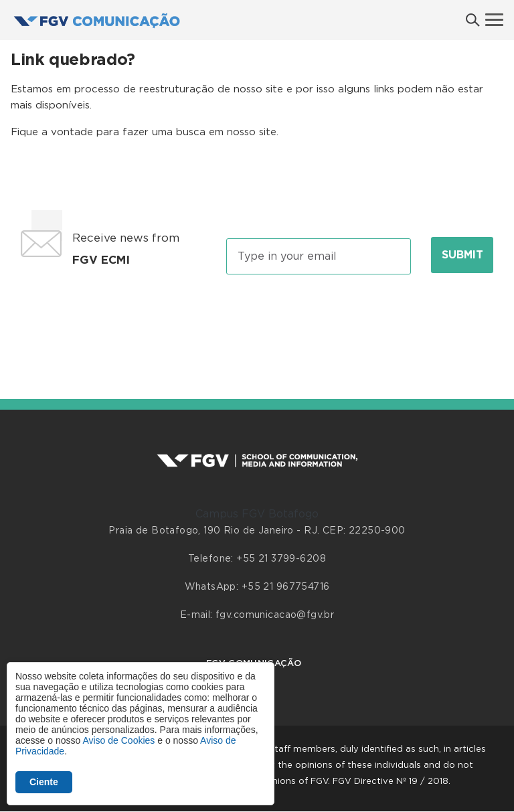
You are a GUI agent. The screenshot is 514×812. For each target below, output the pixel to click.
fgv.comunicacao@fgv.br (275, 615)
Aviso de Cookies (118, 740)
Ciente (44, 782)
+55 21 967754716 (286, 587)
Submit (462, 255)
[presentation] (257, 322)
